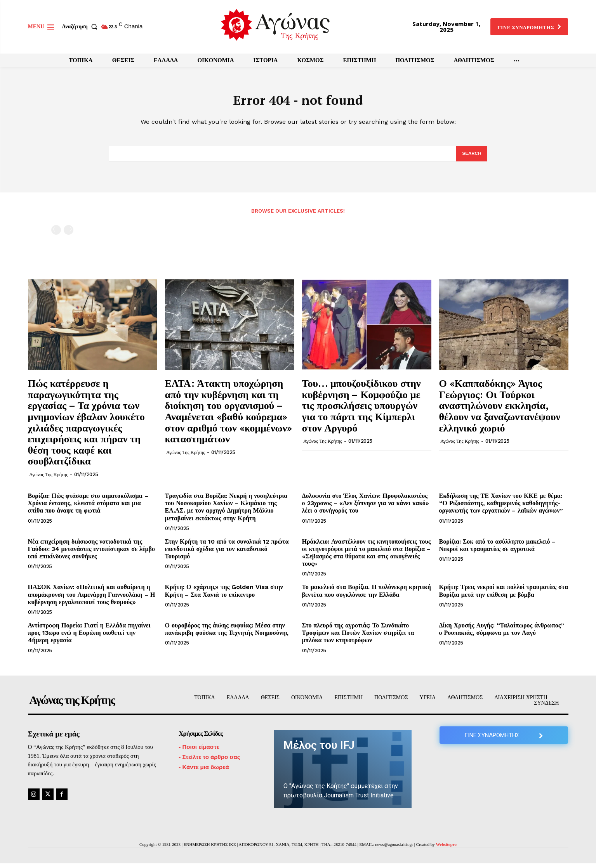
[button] (81, 27)
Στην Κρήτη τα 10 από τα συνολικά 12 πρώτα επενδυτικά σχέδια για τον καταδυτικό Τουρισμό (227, 554)
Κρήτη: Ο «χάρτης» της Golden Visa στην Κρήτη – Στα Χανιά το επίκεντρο (224, 595)
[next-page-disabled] (69, 235)
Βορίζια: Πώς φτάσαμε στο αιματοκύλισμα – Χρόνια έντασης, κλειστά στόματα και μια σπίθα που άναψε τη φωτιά (88, 508)
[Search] (471, 158)
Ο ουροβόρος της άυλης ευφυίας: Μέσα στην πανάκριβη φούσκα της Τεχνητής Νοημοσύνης (227, 634)
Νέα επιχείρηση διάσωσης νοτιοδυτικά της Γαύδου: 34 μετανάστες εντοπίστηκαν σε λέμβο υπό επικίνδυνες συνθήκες (91, 554)
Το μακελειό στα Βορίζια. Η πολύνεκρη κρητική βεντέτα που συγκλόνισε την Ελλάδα (367, 595)
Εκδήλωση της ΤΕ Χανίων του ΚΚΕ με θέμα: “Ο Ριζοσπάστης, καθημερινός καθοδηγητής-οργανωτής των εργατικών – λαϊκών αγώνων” (501, 508)
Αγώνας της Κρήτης (48, 479)
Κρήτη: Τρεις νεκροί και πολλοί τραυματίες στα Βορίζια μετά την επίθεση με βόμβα (504, 595)
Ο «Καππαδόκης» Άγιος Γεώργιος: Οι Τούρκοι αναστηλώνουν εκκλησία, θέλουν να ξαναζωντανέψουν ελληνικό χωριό (500, 410)
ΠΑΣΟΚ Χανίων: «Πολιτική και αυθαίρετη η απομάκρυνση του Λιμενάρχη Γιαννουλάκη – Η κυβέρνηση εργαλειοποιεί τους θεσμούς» (92, 599)
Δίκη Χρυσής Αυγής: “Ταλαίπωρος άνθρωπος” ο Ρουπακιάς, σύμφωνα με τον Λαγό (502, 634)
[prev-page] (56, 235)
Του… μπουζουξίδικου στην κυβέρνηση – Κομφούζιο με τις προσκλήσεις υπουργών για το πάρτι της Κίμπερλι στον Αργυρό (361, 410)
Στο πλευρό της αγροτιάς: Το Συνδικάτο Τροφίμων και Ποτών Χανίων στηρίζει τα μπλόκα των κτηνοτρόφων (358, 637)
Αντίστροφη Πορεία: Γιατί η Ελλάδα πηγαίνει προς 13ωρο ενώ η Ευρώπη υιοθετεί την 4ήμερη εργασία (89, 637)
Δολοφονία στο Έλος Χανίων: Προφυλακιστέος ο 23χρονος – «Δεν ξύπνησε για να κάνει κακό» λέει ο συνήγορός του (366, 508)
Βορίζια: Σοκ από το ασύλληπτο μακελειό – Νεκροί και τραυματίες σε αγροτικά (498, 550)
